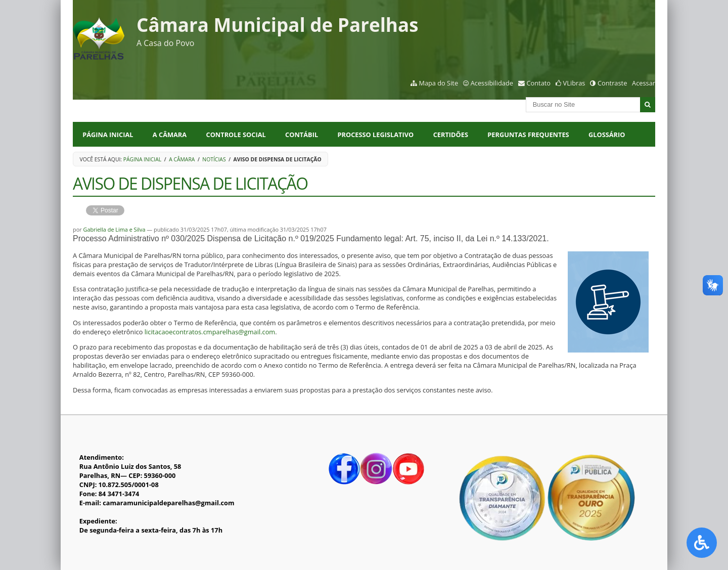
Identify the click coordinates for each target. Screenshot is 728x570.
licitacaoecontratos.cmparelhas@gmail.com (210, 332)
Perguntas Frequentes (528, 135)
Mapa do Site (438, 83)
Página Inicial (108, 135)
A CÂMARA (170, 135)
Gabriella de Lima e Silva (114, 229)
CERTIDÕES (451, 135)
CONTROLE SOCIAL (236, 135)
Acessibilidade (492, 83)
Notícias (214, 159)
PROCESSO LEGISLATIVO (376, 135)
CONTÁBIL (302, 135)
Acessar (644, 83)
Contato (539, 83)
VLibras (574, 83)
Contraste (612, 83)
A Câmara (182, 159)
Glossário (607, 135)
